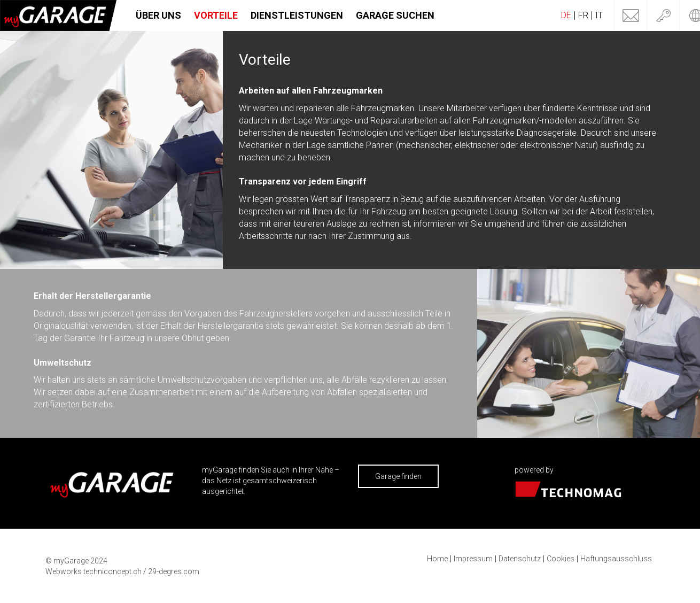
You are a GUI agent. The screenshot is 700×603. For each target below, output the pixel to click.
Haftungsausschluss (616, 559)
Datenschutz (520, 559)
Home (437, 559)
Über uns (158, 15)
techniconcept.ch (112, 571)
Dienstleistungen (297, 15)
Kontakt (631, 16)
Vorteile (216, 15)
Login (663, 16)
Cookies (561, 559)
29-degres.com (174, 571)
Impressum (473, 559)
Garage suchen (395, 15)
